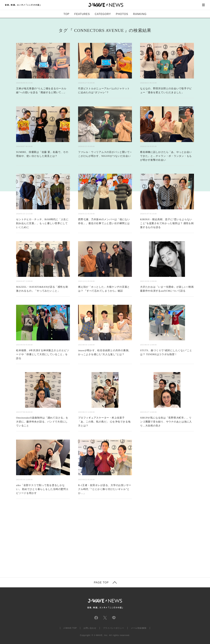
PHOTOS (122, 14)
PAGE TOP (101, 583)
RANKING (140, 14)
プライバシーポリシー (114, 628)
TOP (66, 14)
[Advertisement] (72, 542)
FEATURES (82, 14)
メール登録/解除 (139, 628)
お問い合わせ (90, 628)
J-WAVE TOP (70, 628)
